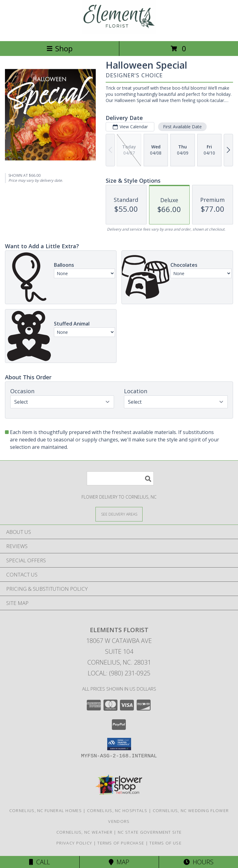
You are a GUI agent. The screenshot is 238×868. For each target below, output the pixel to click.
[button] (119, 744)
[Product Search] (120, 478)
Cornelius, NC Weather (84, 832)
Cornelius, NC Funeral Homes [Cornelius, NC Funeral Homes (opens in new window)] (46, 811)
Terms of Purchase (121, 843)
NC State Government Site (150, 832)
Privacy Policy (74, 843)
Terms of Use (165, 843)
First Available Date (182, 127)
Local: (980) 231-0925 (119, 673)
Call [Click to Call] (40, 862)
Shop (59, 48)
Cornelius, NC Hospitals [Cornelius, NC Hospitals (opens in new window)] (117, 811)
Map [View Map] (119, 862)
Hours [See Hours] (198, 862)
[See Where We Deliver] (119, 514)
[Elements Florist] (119, 32)
